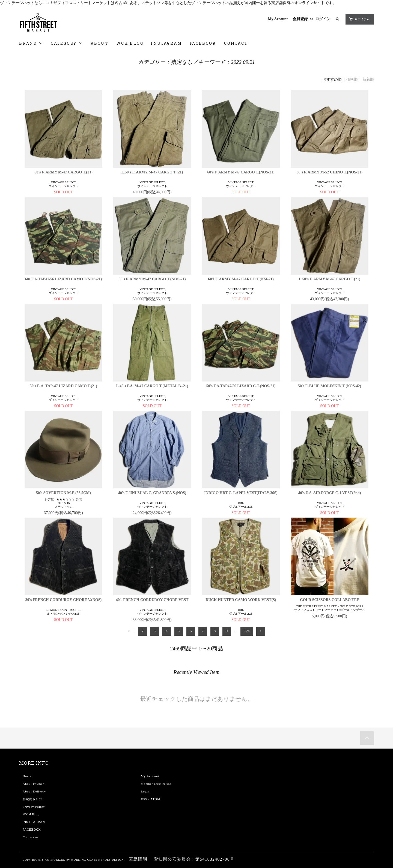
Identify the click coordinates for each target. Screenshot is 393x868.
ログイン (323, 19)
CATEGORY (67, 43)
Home (27, 776)
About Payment (34, 784)
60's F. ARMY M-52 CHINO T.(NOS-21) (330, 172)
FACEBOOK (203, 43)
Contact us (31, 837)
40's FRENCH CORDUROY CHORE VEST (152, 600)
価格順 (352, 79)
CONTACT (236, 43)
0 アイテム (359, 19)
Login (145, 791)
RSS (144, 799)
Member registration (156, 784)
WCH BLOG (130, 43)
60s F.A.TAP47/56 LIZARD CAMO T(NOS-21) (63, 279)
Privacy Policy (34, 807)
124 (247, 631)
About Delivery (34, 791)
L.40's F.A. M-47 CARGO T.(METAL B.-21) (152, 386)
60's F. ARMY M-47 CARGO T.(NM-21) (241, 279)
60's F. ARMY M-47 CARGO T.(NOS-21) (241, 172)
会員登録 (300, 19)
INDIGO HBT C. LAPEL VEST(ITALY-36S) (241, 493)
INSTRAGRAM (34, 822)
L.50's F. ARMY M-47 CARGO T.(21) (152, 172)
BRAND (31, 43)
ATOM (155, 799)
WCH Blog (31, 814)
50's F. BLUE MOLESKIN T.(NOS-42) (330, 386)
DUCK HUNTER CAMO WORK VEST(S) (241, 600)
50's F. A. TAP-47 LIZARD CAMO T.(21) (63, 386)
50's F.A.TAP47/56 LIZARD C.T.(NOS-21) (241, 386)
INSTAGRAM (166, 43)
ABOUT (100, 43)
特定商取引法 (33, 799)
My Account (278, 19)
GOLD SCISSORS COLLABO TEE (330, 600)
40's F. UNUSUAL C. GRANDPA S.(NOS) (152, 493)
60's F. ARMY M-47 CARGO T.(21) (63, 172)
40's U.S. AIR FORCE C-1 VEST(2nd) (330, 493)
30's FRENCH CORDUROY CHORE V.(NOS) (63, 600)
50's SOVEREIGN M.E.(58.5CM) (63, 493)
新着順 (368, 79)
